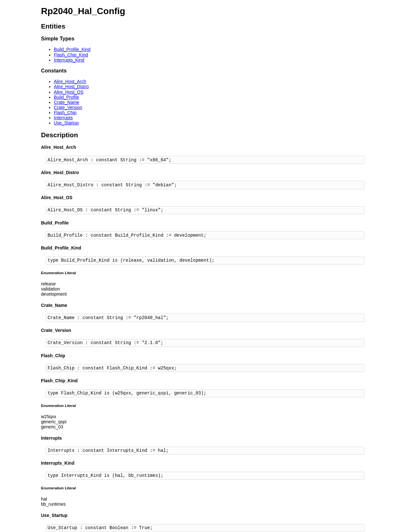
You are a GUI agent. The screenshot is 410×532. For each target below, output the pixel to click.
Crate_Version (68, 107)
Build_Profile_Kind (72, 49)
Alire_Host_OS (69, 92)
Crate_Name (66, 102)
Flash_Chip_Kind (71, 55)
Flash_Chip (65, 113)
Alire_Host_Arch (70, 81)
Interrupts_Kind (69, 60)
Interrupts (63, 118)
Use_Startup (66, 123)
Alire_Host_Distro (71, 87)
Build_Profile (66, 97)
